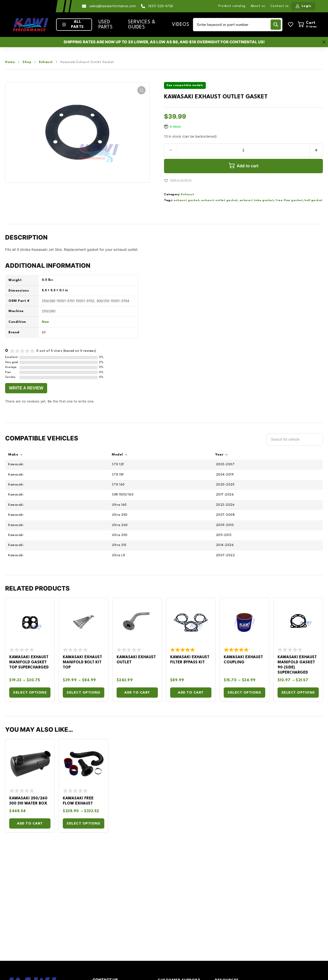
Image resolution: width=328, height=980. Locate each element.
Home (10, 62)
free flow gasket (289, 200)
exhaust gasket (187, 200)
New (45, 322)
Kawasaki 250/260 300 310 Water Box (28, 801)
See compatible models (185, 85)
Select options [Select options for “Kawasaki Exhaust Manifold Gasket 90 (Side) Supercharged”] (298, 693)
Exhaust (46, 62)
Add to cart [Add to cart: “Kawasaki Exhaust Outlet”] (137, 693)
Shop (27, 62)
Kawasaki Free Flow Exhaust (78, 801)
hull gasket (314, 200)
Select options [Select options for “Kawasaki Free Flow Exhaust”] (83, 823)
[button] (141, 90)
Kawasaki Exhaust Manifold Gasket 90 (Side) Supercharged (297, 665)
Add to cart (248, 166)
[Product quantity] (243, 150)
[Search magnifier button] (276, 25)
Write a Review (26, 388)
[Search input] (233, 25)
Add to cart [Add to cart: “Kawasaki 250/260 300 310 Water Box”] (30, 823)
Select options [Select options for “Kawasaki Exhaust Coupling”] (244, 693)
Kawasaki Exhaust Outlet (136, 660)
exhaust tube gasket (257, 200)
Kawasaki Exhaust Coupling (243, 660)
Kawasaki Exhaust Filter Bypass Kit (190, 660)
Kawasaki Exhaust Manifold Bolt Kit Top (82, 662)
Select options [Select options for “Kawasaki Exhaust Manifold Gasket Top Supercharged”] (30, 693)
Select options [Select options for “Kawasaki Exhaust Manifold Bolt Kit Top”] (83, 693)
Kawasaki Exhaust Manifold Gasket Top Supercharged (29, 662)
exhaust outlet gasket (219, 200)
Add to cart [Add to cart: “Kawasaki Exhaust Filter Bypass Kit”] (191, 693)
